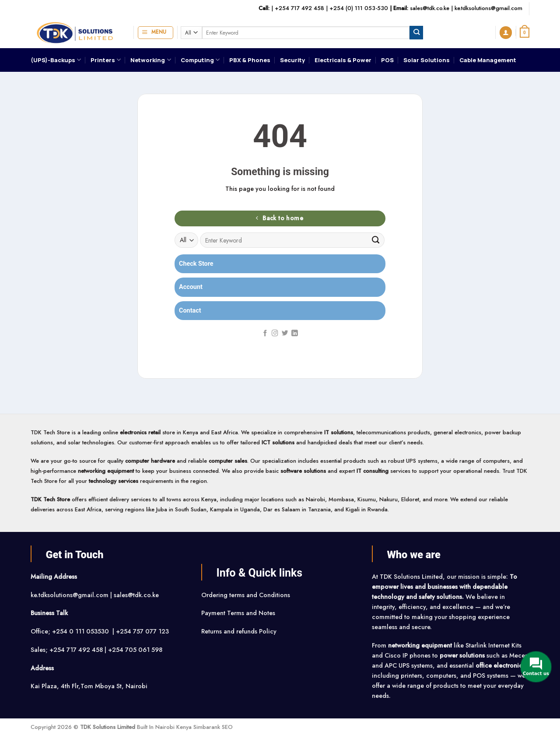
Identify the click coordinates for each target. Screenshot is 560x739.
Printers (106, 60)
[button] (156, 33)
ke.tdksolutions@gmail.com (488, 8)
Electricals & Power (343, 60)
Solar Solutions (427, 60)
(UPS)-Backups (56, 60)
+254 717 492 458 (299, 8)
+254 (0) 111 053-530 (359, 8)
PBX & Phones (250, 60)
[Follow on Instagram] (275, 334)
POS (387, 60)
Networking (150, 60)
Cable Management (488, 60)
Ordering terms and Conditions (247, 595)
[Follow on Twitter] (285, 334)
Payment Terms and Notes (239, 613)
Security (292, 60)
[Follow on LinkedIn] (295, 334)
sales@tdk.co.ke (430, 8)
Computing (200, 60)
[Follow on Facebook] (265, 334)
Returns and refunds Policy (239, 631)
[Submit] (416, 32)
